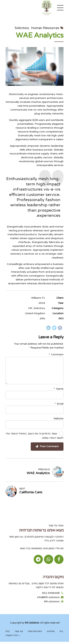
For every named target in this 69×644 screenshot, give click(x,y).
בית (61, 631)
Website (59, 418)
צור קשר (19, 631)
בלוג (8, 631)
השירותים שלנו (35, 631)
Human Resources (45, 28)
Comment (56, 354)
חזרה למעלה (12, 635)
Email (59, 404)
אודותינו (51, 631)
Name (59, 389)
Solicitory (22, 28)
